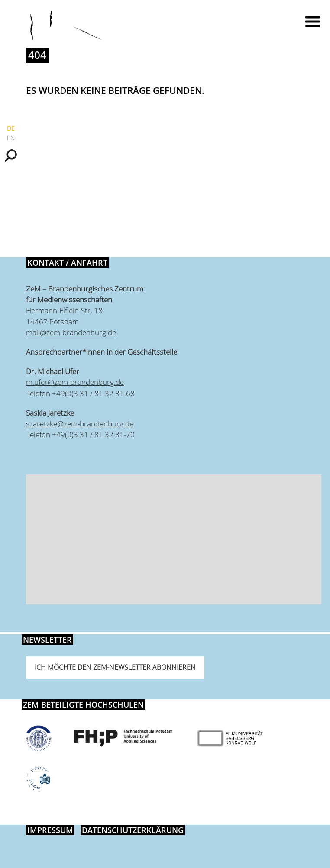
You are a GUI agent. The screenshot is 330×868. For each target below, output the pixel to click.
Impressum (50, 830)
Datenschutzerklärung (133, 830)
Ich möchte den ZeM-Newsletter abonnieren (115, 667)
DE (11, 128)
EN (11, 138)
